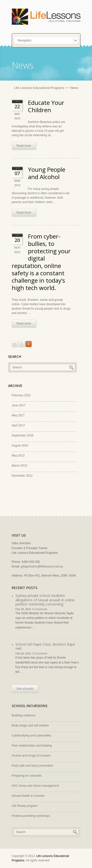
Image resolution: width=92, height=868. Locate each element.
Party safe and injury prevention (33, 766)
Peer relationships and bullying (32, 746)
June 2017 (19, 405)
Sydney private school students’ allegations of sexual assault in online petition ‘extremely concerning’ (45, 600)
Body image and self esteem (30, 725)
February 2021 (21, 395)
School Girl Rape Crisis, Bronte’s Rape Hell (45, 646)
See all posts (25, 689)
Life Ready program (25, 806)
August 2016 (20, 446)
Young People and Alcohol (47, 173)
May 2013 (18, 456)
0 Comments (39, 609)
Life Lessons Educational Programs (39, 88)
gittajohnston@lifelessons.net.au (42, 567)
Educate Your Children (46, 106)
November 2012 (22, 476)
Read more (24, 146)
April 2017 (18, 425)
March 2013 (20, 466)
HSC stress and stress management (35, 786)
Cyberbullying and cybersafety (32, 735)
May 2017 (18, 415)
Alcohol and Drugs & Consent (31, 756)
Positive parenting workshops (31, 816)
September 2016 (23, 435)
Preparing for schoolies (27, 776)
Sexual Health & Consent (28, 796)
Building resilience (24, 715)
